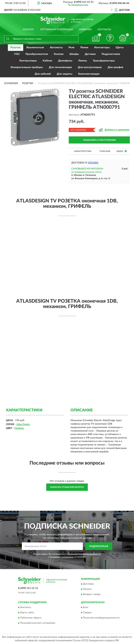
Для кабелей (43, 74)
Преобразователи (37, 54)
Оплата (87, 589)
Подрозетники (111, 54)
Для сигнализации (60, 67)
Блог (86, 608)
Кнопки (59, 54)
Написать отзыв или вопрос (67, 487)
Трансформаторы (104, 61)
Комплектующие (89, 74)
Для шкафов (116, 67)
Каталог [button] (29, 30)
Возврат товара (92, 594)
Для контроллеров (90, 67)
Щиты (120, 48)
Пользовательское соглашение (38, 623)
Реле (72, 48)
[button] (78, 5)
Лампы (83, 61)
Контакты (104, 30)
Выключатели (35, 48)
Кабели (47, 61)
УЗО (17, 54)
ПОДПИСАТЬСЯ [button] (99, 546)
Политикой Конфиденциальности (84, 554)
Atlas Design (23, 424)
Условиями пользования (62, 557)
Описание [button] (105, 151)
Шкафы (74, 54)
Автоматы (56, 48)
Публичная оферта (31, 618)
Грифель (19, 428)
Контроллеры (28, 61)
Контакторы (102, 48)
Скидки (87, 613)
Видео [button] (122, 151)
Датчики (90, 54)
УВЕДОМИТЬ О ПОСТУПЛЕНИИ (99, 140)
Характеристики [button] (83, 151)
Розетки (16, 48)
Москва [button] (93, 163)
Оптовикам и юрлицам (57, 30)
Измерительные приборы (27, 67)
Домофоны (65, 61)
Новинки (85, 30)
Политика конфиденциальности (101, 618)
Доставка (88, 584)
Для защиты (64, 74)
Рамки (84, 48)
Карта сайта (27, 613)
